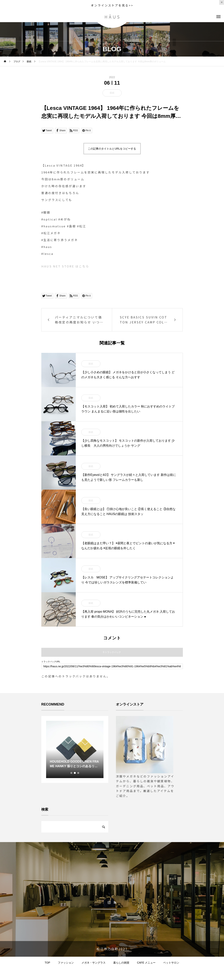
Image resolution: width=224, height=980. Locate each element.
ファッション (66, 963)
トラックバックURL (51, 662)
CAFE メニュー (146, 963)
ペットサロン (171, 963)
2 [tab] (75, 773)
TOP (48, 963)
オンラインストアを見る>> (112, 5)
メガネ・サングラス (94, 963)
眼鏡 (112, 93)
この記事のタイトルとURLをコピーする (112, 149)
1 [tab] (72, 773)
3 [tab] (78, 773)
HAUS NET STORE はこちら (65, 266)
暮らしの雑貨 (121, 963)
